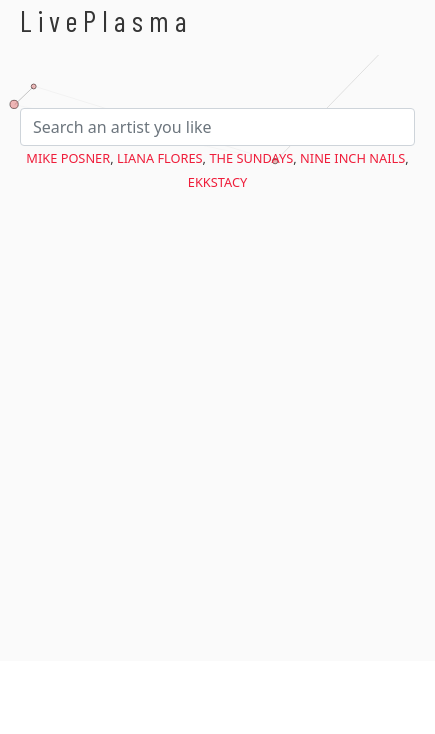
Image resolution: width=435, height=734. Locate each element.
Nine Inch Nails (352, 158)
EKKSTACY (217, 182)
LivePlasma (106, 20)
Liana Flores (160, 158)
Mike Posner (68, 158)
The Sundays (251, 158)
